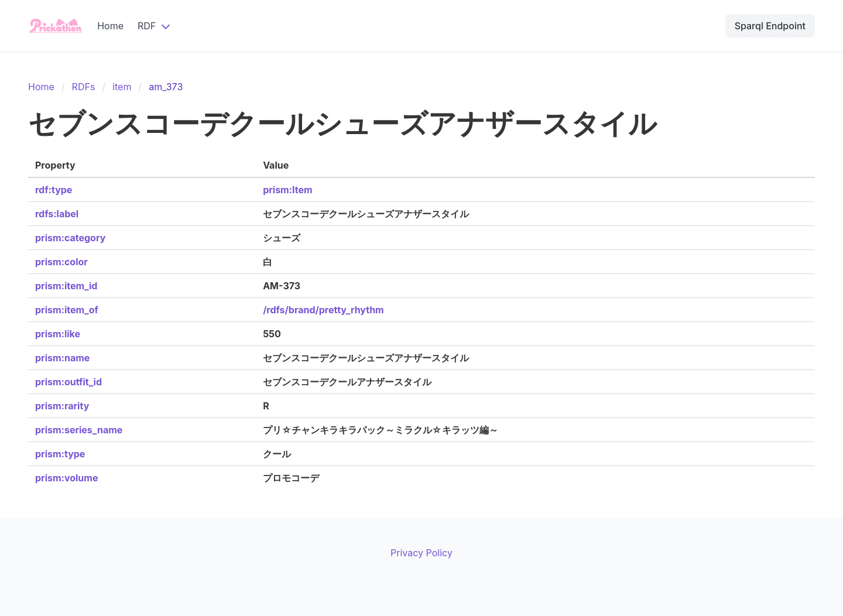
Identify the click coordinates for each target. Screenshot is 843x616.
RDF (147, 26)
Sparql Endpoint (770, 26)
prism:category (70, 238)
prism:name (62, 358)
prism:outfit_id (68, 382)
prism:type (60, 454)
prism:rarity (62, 406)
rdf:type (54, 190)
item (122, 87)
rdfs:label (57, 214)
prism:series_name (79, 430)
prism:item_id (66, 286)
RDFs (84, 87)
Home (110, 26)
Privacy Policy (421, 553)
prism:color (61, 262)
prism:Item (287, 190)
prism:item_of (67, 310)
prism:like (58, 334)
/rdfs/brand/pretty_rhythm (323, 310)
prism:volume (66, 478)
